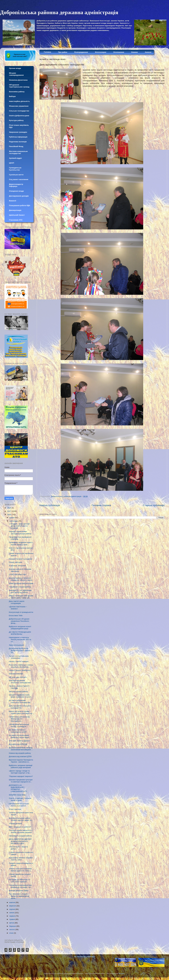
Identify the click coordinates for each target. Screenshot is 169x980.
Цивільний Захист (17, 215)
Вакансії (13, 201)
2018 (9, 508)
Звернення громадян (18, 132)
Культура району (16, 120)
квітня (12, 923)
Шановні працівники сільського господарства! (20, 682)
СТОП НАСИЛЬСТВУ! (18, 575)
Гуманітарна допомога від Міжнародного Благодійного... (19, 719)
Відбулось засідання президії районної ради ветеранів (21, 766)
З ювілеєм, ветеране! (17, 566)
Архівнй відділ (15, 158)
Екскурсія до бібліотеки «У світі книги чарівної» (20, 881)
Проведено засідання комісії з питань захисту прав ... (21, 543)
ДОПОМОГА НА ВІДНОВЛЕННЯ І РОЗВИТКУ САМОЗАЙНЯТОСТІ (18, 788)
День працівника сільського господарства (20, 707)
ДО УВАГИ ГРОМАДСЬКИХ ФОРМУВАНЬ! (20, 633)
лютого (12, 930)
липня (12, 913)
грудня (12, 518)
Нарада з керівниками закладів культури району (20, 532)
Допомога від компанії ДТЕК (20, 756)
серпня (12, 909)
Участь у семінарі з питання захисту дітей (20, 799)
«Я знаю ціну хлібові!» (18, 677)
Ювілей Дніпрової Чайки (19, 891)
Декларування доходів (19, 196)
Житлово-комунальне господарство (18, 152)
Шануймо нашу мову (17, 795)
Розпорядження (81, 52)
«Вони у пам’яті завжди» (19, 661)
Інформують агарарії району (20, 836)
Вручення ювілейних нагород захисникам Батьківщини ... (21, 749)
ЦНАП (12, 163)
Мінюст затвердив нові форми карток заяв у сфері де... (21, 597)
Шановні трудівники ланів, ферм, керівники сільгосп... (21, 696)
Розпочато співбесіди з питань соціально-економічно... (21, 666)
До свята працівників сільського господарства (20, 701)
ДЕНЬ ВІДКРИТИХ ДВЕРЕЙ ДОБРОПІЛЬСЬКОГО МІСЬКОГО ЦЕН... (20, 841)
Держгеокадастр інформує (16, 185)
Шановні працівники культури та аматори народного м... (21, 781)
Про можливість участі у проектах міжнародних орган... (19, 896)
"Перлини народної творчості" (21, 776)
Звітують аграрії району (18, 691)
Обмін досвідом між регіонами (21, 583)
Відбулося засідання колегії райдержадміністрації (20, 628)
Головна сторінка (101, 505)
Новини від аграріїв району (20, 753)
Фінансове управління (19, 106)
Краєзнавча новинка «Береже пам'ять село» (21, 859)
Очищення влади (16, 191)
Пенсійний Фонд (16, 146)
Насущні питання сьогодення (21, 559)
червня (12, 916)
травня (12, 919)
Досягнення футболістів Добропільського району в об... (20, 650)
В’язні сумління (15, 809)
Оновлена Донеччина (18, 80)
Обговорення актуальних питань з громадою (19, 725)
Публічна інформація (18, 137)
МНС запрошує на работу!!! (20, 827)
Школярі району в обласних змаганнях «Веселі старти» (21, 579)
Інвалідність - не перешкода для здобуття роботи (20, 591)
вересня (13, 906)
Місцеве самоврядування (16, 74)
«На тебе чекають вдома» (19, 741)
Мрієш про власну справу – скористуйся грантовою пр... (21, 712)
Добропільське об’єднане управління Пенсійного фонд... (19, 621)
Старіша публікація (154, 505)
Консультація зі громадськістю (21, 612)
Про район (63, 52)
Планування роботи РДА (20, 205)
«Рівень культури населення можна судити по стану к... (20, 870)
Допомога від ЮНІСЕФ (18, 744)
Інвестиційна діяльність (19, 101)
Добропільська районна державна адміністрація (59, 12)
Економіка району (17, 92)
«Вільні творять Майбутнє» (20, 670)
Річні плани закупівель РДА (19, 126)
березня (13, 926)
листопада (14, 521)
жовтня (12, 902)
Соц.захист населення (19, 179)
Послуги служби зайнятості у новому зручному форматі (21, 831)
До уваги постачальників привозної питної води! (19, 736)
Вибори (12, 96)
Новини (134, 52)
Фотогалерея (101, 52)
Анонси (148, 52)
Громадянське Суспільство (15, 169)
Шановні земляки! (16, 674)
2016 (9, 515)
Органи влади (15, 68)
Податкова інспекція (18, 142)
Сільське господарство (19, 111)
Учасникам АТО (16, 220)
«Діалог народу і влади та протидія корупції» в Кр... (20, 772)
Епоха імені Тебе (16, 616)
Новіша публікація (50, 505)
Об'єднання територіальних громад (19, 86)
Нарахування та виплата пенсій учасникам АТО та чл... (20, 640)
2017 (9, 511)
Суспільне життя (16, 175)
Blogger (122, 973)
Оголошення (119, 52)
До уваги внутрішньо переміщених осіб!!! (18, 731)
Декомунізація (15, 210)
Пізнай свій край (15, 562)
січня (12, 933)
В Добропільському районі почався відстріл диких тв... (21, 819)
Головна (47, 52)
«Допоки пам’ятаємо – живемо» (18, 608)
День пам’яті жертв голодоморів (17, 602)
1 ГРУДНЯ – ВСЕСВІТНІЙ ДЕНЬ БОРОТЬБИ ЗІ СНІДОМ (19, 526)
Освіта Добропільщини (19, 116)
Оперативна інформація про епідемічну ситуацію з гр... (20, 886)
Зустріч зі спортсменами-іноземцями (19, 657)
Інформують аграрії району (20, 587)
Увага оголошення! (16, 645)
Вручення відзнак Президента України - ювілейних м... (21, 761)
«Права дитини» (15, 824)
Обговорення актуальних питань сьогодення (19, 805)
